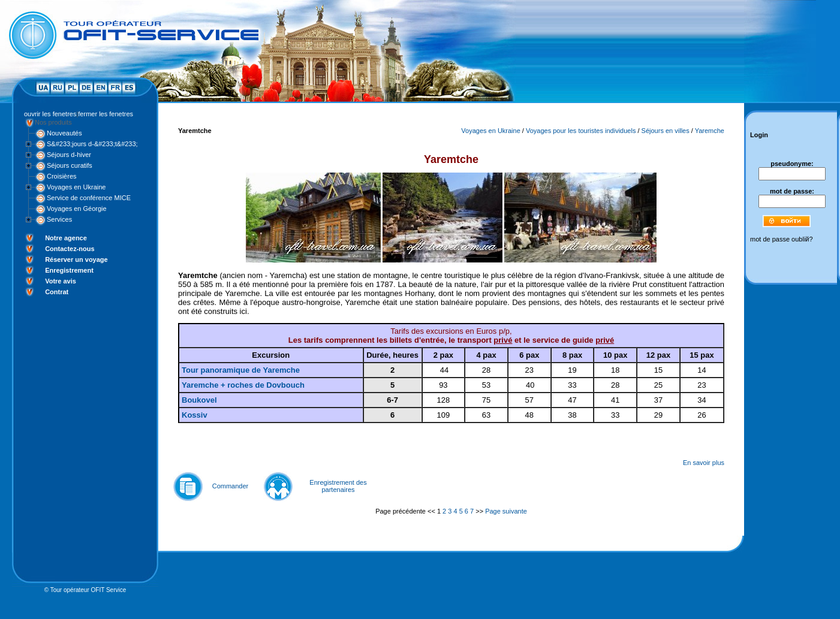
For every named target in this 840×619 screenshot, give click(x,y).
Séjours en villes (666, 131)
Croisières (62, 176)
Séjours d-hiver (69, 155)
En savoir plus (704, 463)
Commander (231, 486)
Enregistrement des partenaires (338, 486)
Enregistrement (69, 270)
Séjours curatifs (70, 165)
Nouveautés (64, 133)
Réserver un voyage (76, 259)
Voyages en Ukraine (76, 187)
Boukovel (199, 400)
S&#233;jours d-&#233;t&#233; (92, 144)
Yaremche (710, 131)
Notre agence (66, 238)
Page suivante (506, 511)
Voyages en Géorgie (77, 209)
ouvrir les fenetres (50, 114)
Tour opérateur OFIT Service (88, 590)
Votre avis (61, 281)
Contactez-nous (70, 249)
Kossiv (195, 415)
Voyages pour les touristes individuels (581, 131)
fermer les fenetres (106, 114)
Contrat (57, 292)
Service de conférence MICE (89, 198)
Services (59, 219)
